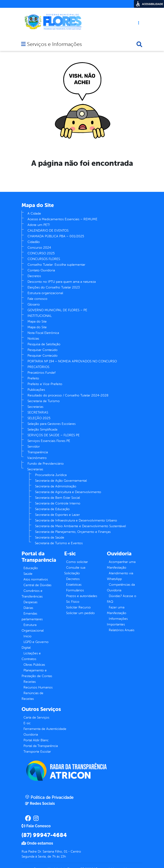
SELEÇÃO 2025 (39, 418)
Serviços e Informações (54, 45)
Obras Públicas (34, 665)
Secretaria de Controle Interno (58, 503)
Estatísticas (74, 585)
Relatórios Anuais (122, 630)
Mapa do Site (37, 322)
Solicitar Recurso (78, 607)
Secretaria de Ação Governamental (61, 481)
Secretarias (35, 407)
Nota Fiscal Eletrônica (43, 333)
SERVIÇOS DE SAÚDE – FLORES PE (54, 435)
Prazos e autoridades (82, 596)
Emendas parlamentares (32, 616)
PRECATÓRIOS (38, 367)
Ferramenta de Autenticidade (45, 729)
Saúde (28, 574)
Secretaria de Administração (56, 486)
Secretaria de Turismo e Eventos (59, 543)
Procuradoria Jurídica (51, 475)
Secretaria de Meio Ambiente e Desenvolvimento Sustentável (80, 526)
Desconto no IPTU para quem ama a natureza (62, 282)
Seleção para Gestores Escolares (52, 424)
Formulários (75, 590)
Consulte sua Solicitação (75, 570)
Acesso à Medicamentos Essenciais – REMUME (62, 219)
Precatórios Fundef (41, 373)
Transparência (38, 452)
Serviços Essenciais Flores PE (49, 441)
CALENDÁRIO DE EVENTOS (48, 231)
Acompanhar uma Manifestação (121, 565)
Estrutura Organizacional (33, 628)
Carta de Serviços (36, 717)
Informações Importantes (117, 622)
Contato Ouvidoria (41, 270)
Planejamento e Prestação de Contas (37, 673)
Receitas (30, 682)
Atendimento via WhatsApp (120, 576)
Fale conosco (37, 299)
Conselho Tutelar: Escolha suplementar (56, 265)
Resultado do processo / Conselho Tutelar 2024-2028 (68, 395)
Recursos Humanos (38, 687)
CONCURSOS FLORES (44, 259)
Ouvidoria (31, 735)
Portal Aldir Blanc (36, 740)
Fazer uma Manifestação (117, 610)
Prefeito (33, 378)
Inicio (27, 636)
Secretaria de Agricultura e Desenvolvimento (68, 492)
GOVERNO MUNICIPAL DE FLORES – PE (57, 310)
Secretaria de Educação (52, 509)
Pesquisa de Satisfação (44, 344)
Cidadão (34, 242)
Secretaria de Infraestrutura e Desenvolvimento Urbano (76, 520)
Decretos (34, 276)
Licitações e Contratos (31, 656)
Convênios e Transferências (32, 594)
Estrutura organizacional (45, 293)
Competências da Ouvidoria (121, 587)
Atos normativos (36, 579)
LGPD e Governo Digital (35, 645)
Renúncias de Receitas (32, 696)
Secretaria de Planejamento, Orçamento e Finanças (73, 532)
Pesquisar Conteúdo (43, 350)
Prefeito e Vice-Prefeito (45, 384)
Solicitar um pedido (80, 613)
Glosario (34, 304)
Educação (31, 568)
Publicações (36, 390)
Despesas (30, 602)
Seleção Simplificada (42, 430)
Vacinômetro (37, 458)
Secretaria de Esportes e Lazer (57, 515)
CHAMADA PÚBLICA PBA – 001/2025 (56, 236)
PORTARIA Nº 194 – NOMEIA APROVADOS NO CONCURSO (72, 361)
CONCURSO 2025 (41, 253)
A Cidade (34, 214)
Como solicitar (77, 562)
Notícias (33, 339)
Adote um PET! (39, 225)
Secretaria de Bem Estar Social (57, 498)
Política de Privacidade (49, 797)
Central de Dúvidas (37, 585)
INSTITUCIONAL (40, 316)
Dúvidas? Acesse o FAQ (122, 599)
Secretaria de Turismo (44, 401)
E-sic (27, 723)
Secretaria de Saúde (50, 537)
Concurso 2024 (39, 248)
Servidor (34, 447)
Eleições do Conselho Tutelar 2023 (54, 287)
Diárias (28, 608)
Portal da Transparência (41, 746)
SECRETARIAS (38, 412)
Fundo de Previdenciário (46, 464)
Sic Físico (73, 602)
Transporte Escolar (37, 752)
